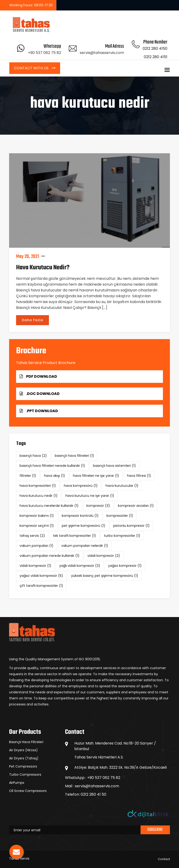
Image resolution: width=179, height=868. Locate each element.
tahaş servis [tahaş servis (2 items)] (32, 536)
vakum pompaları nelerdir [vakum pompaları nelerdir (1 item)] (85, 546)
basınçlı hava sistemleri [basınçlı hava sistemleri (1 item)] (114, 466)
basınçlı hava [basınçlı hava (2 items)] (33, 456)
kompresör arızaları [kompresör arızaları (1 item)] (136, 506)
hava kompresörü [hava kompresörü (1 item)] (81, 486)
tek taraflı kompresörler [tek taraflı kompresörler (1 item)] (74, 536)
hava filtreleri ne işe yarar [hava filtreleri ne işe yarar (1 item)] (96, 476)
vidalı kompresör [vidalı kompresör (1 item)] (35, 566)
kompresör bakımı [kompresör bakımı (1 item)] (37, 516)
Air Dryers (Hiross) (23, 750)
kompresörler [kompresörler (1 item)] (120, 516)
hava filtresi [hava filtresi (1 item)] (139, 476)
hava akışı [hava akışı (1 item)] (55, 476)
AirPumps (17, 783)
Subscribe (155, 830)
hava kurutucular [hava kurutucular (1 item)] (122, 486)
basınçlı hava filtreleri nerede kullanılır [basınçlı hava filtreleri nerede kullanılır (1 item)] (52, 466)
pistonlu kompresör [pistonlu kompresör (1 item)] (131, 526)
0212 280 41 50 (93, 794)
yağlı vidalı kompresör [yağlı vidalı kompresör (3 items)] (80, 566)
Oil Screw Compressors (28, 791)
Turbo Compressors (25, 775)
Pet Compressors (23, 766)
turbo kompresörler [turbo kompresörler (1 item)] (122, 536)
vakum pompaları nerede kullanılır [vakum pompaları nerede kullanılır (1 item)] (50, 556)
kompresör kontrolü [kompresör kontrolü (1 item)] (80, 516)
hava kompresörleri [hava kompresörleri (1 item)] (38, 486)
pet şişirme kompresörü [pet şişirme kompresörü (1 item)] (84, 526)
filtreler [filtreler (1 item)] (28, 476)
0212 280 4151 (156, 57)
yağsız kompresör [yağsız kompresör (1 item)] (125, 566)
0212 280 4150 (155, 48)
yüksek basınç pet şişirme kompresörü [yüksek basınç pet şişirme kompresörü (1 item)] (105, 576)
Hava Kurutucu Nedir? (43, 268)
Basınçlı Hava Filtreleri (26, 742)
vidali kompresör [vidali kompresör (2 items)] (104, 556)
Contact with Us (32, 68)
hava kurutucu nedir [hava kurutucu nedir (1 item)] (39, 496)
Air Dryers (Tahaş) (24, 758)
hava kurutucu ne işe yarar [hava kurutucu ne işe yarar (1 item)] (90, 496)
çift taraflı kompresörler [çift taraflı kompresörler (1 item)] (41, 586)
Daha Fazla (33, 320)
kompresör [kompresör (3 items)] (98, 506)
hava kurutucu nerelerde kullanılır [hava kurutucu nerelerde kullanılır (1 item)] (49, 506)
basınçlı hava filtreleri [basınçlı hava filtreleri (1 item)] (74, 456)
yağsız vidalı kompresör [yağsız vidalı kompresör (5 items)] (41, 576)
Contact (164, 859)
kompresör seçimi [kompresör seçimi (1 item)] (37, 526)
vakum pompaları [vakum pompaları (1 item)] (36, 546)
